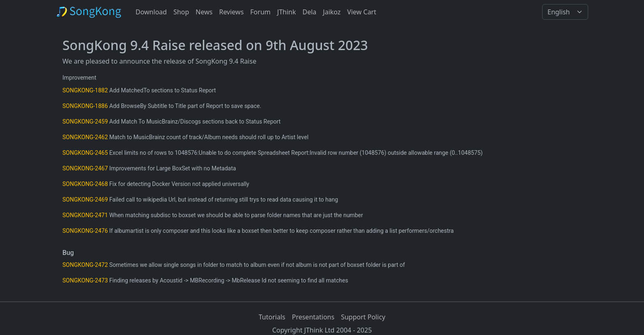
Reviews (231, 12)
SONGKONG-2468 (85, 184)
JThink (287, 12)
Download (151, 12)
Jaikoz (332, 12)
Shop (181, 12)
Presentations (313, 317)
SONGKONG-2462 (85, 137)
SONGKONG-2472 (85, 265)
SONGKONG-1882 (85, 90)
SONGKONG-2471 (85, 215)
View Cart (362, 12)
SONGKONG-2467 (85, 168)
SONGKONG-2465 (85, 153)
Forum (260, 12)
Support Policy (363, 317)
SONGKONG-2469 (85, 200)
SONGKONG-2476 (85, 231)
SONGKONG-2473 (85, 280)
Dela (309, 12)
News (204, 12)
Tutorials (272, 317)
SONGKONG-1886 (85, 106)
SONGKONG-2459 (85, 122)
